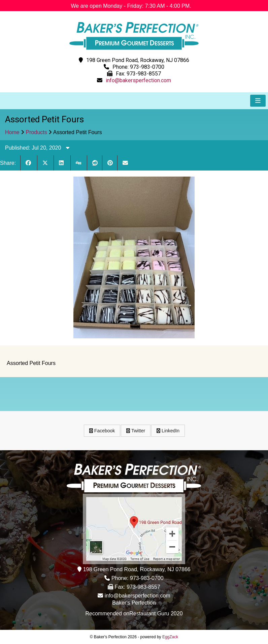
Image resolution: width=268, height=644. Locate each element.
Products (37, 132)
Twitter (136, 431)
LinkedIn (168, 431)
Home (12, 132)
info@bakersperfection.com (138, 80)
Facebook (102, 431)
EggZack (170, 637)
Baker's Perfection (134, 603)
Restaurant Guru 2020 (156, 614)
